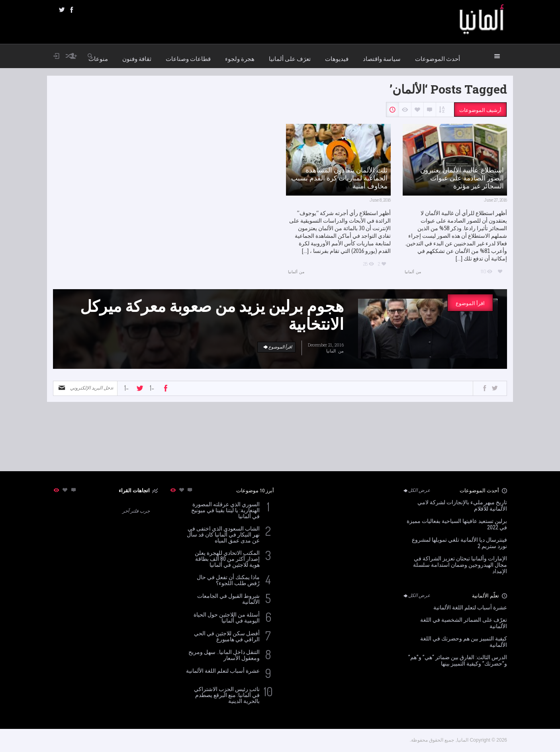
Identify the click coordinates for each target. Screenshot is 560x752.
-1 (126, 388)
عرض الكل (416, 490)
